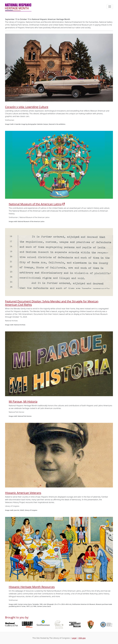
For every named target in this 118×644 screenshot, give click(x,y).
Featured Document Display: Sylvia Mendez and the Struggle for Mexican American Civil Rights (52, 303)
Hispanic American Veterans (23, 493)
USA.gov (82, 638)
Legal (74, 638)
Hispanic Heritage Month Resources (32, 587)
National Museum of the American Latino (35, 204)
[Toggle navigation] (110, 7)
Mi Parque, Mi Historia (23, 401)
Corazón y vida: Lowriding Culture (27, 107)
